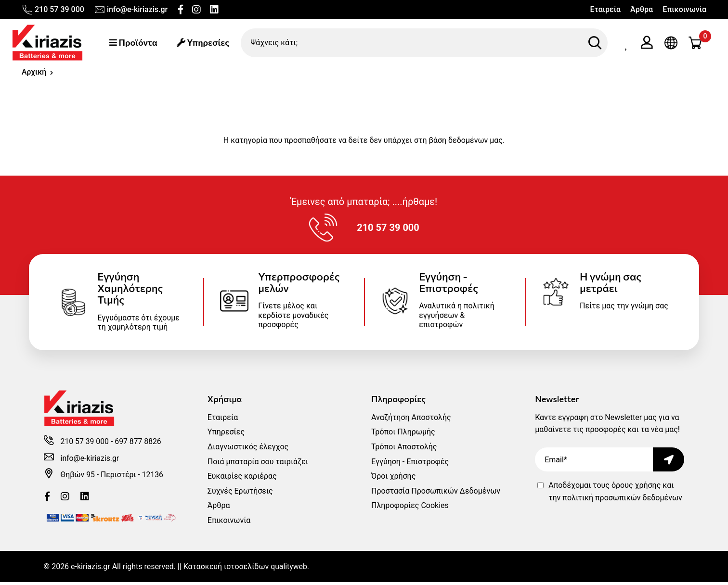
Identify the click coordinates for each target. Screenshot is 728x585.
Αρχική (34, 73)
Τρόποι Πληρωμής (403, 435)
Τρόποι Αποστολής (404, 450)
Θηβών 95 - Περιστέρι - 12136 (113, 478)
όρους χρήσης (636, 488)
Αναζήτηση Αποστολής (411, 420)
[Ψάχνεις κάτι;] (425, 43)
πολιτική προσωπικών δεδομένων (622, 501)
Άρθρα (642, 9)
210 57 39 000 (53, 10)
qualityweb (289, 569)
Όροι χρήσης (393, 479)
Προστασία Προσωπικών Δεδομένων (436, 494)
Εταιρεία (605, 9)
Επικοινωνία (684, 9)
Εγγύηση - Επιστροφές (410, 464)
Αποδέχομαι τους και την (615, 494)
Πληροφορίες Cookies (410, 508)
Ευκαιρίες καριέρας (242, 479)
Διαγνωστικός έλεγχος (248, 450)
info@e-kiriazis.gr (131, 10)
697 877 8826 (139, 445)
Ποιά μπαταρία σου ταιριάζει (258, 464)
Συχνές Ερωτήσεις (240, 494)
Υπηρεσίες (204, 43)
